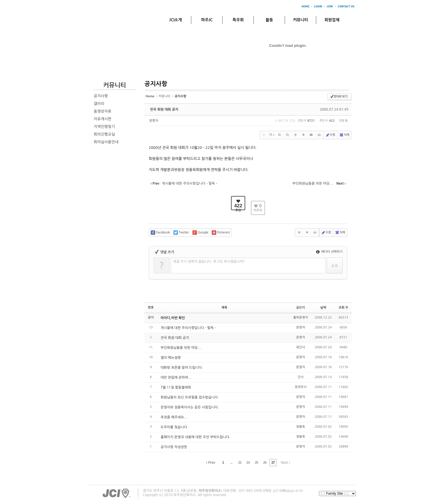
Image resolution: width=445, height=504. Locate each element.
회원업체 (332, 20)
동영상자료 (103, 111)
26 (265, 463)
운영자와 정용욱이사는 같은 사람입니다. (190, 407)
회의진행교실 (104, 134)
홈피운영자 (301, 318)
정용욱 (301, 427)
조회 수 (343, 308)
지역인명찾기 (104, 127)
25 (256, 463)
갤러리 (99, 104)
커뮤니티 (301, 20)
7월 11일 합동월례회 (176, 387)
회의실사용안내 (106, 142)
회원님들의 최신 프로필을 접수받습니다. (190, 397)
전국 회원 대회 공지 (164, 109)
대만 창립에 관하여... (176, 378)
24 (248, 463)
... (231, 463)
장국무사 (300, 387)
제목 (224, 308)
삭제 (344, 135)
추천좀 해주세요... (174, 417)
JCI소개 (175, 20)
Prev (211, 463)
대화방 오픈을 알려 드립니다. (182, 368)
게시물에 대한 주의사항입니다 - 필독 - (188, 328)
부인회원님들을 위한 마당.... (181, 348)
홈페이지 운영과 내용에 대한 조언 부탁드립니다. (196, 437)
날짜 (323, 308)
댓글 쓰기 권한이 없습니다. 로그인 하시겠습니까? (209, 262)
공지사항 (101, 96)
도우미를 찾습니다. (174, 427)
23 (240, 463)
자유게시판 (103, 119)
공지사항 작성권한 (174, 447)
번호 (151, 308)
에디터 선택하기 (329, 252)
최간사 (301, 347)
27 (273, 463)
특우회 (238, 20)
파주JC (207, 20)
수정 (330, 135)
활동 (269, 20)
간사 (301, 377)
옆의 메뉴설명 (171, 358)
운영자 (154, 121)
